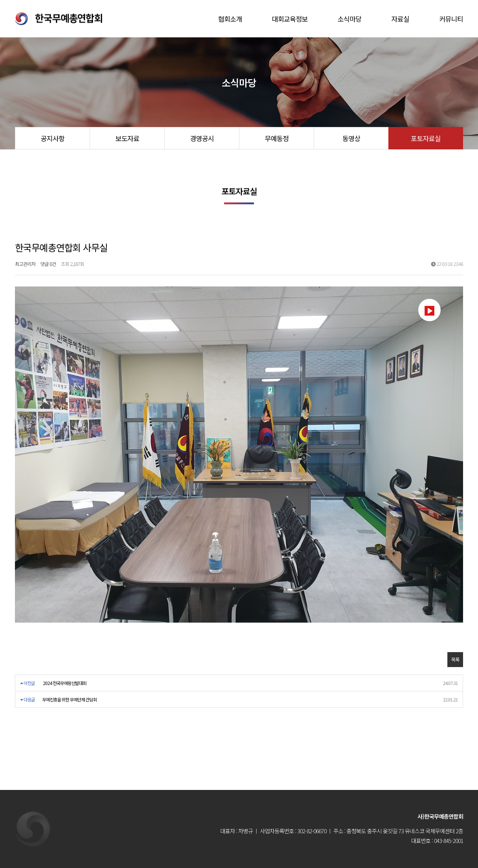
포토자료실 (426, 138)
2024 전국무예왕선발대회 (65, 683)
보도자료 (127, 138)
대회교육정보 (290, 19)
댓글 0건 (48, 264)
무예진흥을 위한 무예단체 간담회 (69, 699)
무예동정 (277, 138)
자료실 (400, 19)
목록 (455, 659)
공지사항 (53, 138)
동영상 (351, 138)
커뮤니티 (451, 19)
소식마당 (350, 19)
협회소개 (230, 19)
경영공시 (202, 138)
